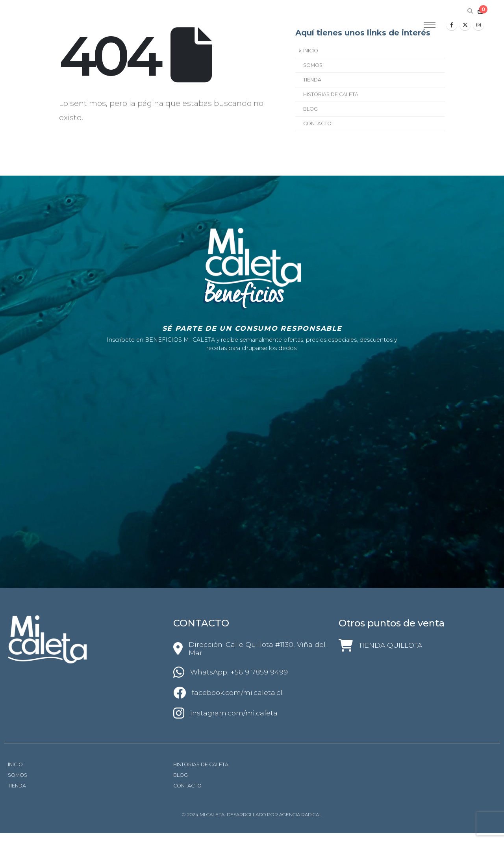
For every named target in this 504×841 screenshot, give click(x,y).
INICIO (311, 51)
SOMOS (313, 65)
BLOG (310, 109)
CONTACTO (317, 123)
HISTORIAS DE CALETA (331, 94)
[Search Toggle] (470, 11)
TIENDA (312, 80)
